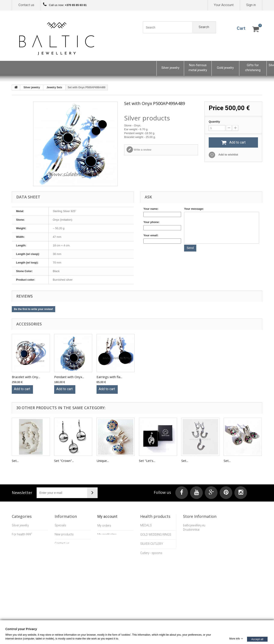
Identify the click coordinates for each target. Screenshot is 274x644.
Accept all (257, 639)
